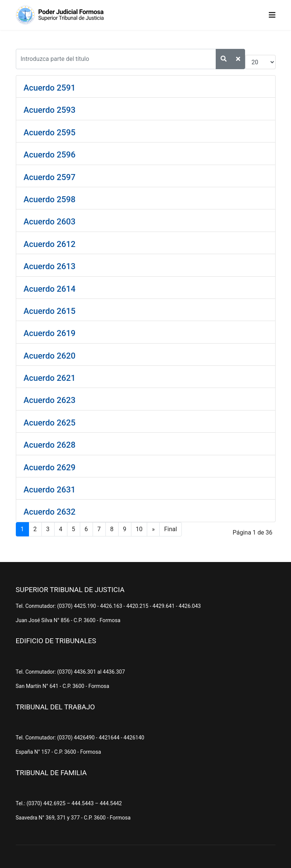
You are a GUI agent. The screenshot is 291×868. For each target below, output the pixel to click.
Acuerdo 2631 (50, 490)
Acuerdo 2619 (50, 333)
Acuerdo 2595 (50, 133)
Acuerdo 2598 (50, 199)
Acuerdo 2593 (50, 110)
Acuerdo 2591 (50, 88)
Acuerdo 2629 (50, 467)
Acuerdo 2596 (50, 155)
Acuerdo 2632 (50, 512)
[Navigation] (272, 15)
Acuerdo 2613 (50, 266)
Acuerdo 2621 (50, 378)
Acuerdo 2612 (50, 244)
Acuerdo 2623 (50, 400)
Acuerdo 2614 (50, 289)
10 (139, 529)
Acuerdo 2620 (50, 356)
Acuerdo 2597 (50, 177)
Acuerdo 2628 (50, 445)
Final (171, 529)
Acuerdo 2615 (50, 311)
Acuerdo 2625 (50, 423)
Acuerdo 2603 (50, 222)
